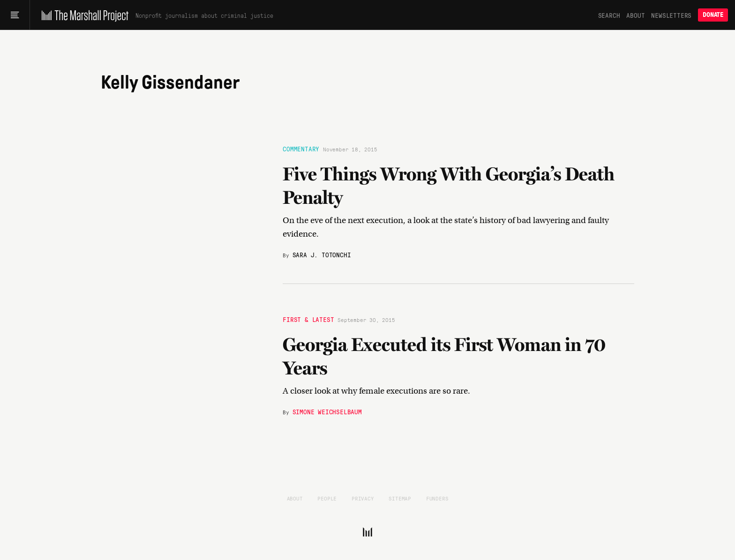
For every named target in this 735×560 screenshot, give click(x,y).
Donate (713, 15)
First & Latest (308, 319)
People (327, 498)
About (635, 15)
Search (609, 15)
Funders (437, 498)
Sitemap (400, 498)
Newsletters (671, 15)
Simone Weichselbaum (327, 411)
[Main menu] (15, 15)
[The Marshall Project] (83, 15)
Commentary (301, 148)
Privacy (363, 498)
